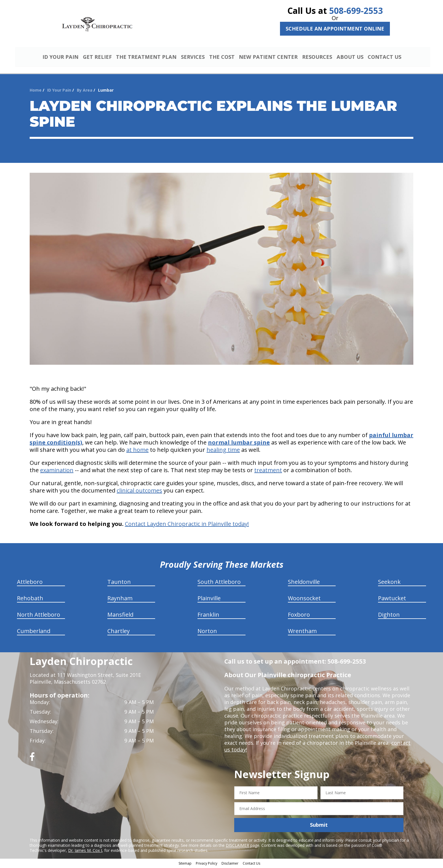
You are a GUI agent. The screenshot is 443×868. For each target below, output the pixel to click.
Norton (207, 632)
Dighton (389, 615)
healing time (223, 451)
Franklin (208, 615)
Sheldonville (304, 583)
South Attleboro (219, 583)
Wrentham (302, 632)
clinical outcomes (139, 491)
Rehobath (30, 599)
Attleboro (30, 583)
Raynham (120, 599)
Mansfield (120, 615)
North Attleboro (39, 615)
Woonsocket (304, 599)
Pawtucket (392, 599)
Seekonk (389, 583)
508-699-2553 (356, 11)
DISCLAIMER (237, 846)
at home (137, 451)
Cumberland (34, 632)
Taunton (119, 583)
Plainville (209, 599)
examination (57, 471)
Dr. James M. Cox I (85, 851)
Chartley (119, 632)
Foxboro (299, 615)
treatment (268, 471)
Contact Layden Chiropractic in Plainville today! (187, 525)
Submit (319, 826)
